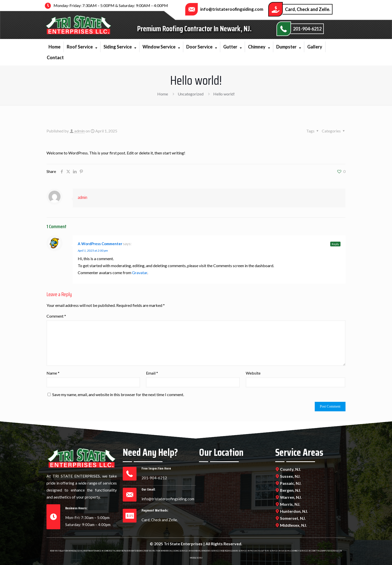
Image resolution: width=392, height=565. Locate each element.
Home (163, 94)
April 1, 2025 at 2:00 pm (93, 251)
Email (152, 373)
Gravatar (140, 273)
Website (253, 373)
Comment (56, 316)
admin (79, 131)
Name (53, 373)
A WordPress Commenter (100, 244)
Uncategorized (191, 94)
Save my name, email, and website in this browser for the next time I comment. (118, 394)
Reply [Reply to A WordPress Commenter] (335, 244)
